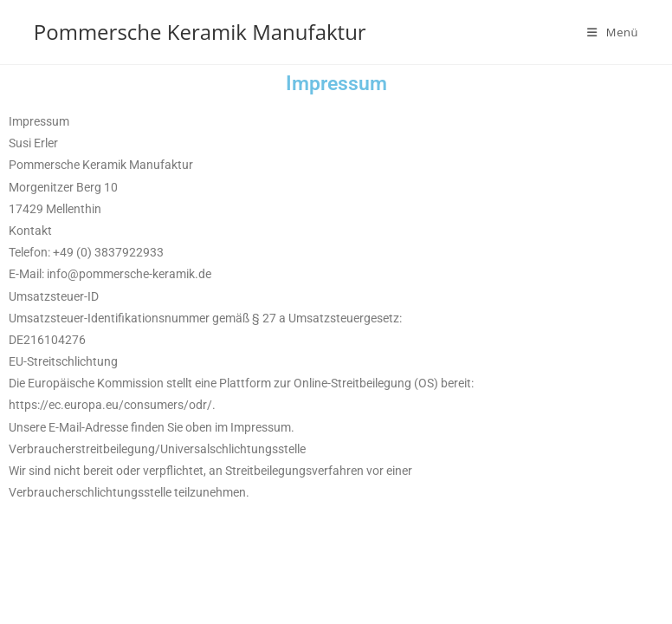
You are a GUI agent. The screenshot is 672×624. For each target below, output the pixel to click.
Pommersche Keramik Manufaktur (200, 32)
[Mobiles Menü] (613, 32)
